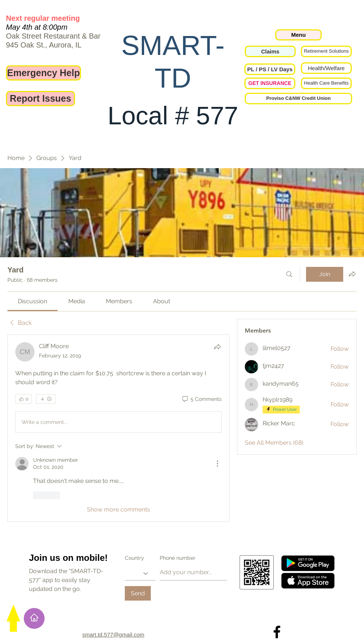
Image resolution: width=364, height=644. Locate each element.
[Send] (138, 593)
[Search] (289, 274)
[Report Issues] (40, 99)
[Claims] (270, 51)
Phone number (178, 558)
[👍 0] (23, 399)
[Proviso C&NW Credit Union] (298, 99)
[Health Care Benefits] (326, 83)
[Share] (217, 347)
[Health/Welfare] (326, 68)
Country (134, 558)
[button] (270, 69)
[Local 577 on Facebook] (277, 632)
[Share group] (352, 274)
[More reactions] (46, 399)
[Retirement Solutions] (326, 51)
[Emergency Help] (43, 73)
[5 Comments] (201, 399)
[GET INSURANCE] (270, 83)
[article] (118, 428)
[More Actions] (217, 464)
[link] (32, 301)
